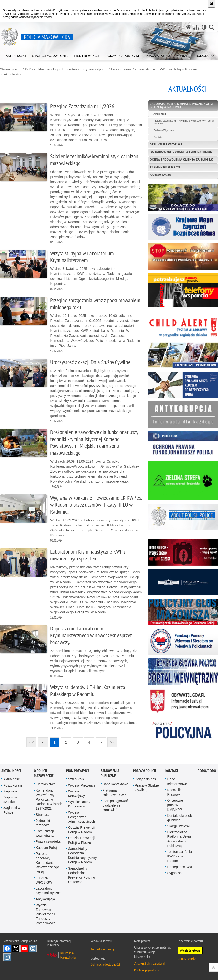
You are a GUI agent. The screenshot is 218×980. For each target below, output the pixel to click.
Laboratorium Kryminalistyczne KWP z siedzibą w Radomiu (155, 69)
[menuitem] (16, 55)
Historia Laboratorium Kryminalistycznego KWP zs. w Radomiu (183, 122)
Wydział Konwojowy (77, 794)
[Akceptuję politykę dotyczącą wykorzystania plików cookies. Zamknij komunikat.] (212, 4)
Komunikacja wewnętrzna (45, 833)
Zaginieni (10, 791)
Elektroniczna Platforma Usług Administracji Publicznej (179, 839)
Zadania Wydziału (163, 130)
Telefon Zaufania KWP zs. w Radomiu (180, 856)
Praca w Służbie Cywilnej (147, 788)
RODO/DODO (207, 771)
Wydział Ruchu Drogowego (79, 804)
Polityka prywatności (147, 970)
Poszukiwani (13, 785)
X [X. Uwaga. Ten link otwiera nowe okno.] (16, 949)
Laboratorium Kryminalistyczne (85, 69)
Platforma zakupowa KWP (114, 793)
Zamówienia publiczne (110, 773)
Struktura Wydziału (166, 144)
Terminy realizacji (165, 167)
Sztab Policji (77, 779)
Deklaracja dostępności (105, 964)
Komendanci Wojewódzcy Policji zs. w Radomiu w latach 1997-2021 (49, 799)
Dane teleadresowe (177, 781)
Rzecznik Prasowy (174, 792)
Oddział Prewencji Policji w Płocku (81, 840)
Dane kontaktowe (115, 784)
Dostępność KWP (180, 867)
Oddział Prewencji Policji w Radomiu (81, 830)
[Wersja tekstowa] (204, 27)
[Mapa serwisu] (196, 27)
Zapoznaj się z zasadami (149, 963)
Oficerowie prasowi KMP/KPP (175, 805)
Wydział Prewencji (82, 785)
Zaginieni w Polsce (12, 810)
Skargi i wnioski (179, 826)
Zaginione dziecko (11, 799)
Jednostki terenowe (43, 823)
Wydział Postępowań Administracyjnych (82, 817)
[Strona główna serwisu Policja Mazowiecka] (188, 27)
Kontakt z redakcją (102, 949)
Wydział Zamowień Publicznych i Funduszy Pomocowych (46, 914)
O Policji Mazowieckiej (41, 69)
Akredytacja (160, 175)
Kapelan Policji (47, 848)
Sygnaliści (175, 873)
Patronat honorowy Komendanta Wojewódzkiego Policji (47, 863)
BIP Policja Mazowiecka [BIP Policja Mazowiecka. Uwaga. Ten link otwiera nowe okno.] (68, 955)
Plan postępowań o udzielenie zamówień (115, 805)
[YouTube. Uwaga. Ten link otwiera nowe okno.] (24, 949)
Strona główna (11, 69)
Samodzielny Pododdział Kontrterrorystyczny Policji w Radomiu (82, 856)
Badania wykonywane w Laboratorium (181, 152)
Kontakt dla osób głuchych (180, 818)
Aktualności (12, 74)
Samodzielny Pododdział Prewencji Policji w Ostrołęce (82, 875)
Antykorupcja (45, 899)
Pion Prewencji (78, 771)
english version (188, 958)
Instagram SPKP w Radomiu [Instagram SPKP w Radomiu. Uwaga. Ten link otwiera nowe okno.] (7, 957)
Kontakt (158, 137)
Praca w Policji (145, 771)
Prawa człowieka (48, 841)
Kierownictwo (45, 784)
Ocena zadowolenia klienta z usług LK (181, 160)
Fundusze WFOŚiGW (44, 880)
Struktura (42, 815)
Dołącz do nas (146, 779)
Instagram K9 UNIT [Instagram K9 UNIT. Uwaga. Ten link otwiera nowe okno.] (33, 949)
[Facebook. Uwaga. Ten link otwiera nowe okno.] (7, 949)
